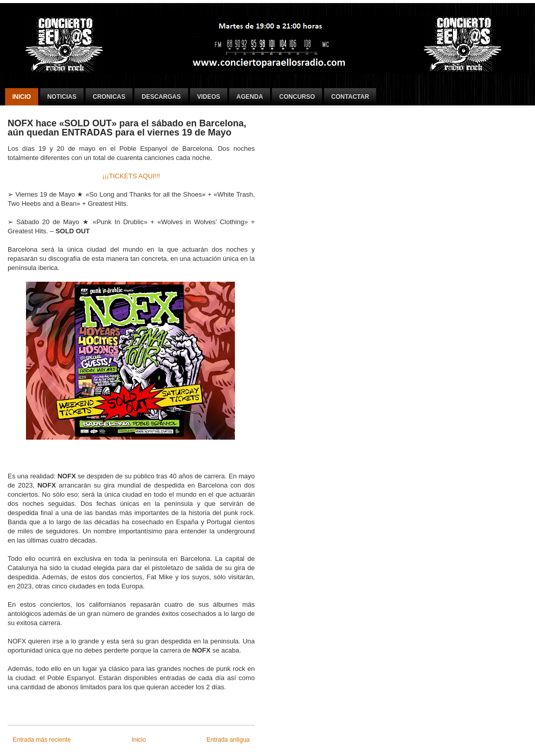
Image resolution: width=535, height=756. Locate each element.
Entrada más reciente (42, 740)
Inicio (22, 97)
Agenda (250, 97)
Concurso (297, 97)
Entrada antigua (228, 740)
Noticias (62, 97)
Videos (209, 97)
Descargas (161, 97)
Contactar (350, 97)
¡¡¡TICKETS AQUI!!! (131, 176)
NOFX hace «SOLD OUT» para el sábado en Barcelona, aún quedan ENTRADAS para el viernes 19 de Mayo (127, 128)
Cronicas (109, 97)
